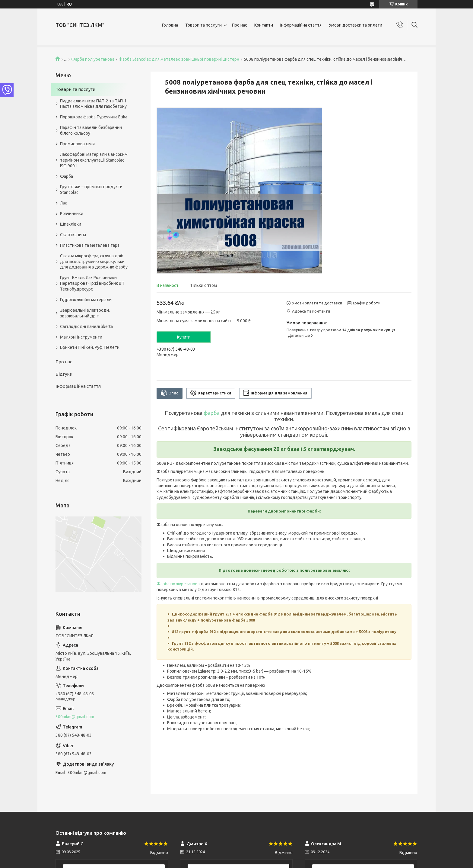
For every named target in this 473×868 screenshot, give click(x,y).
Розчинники (72, 214)
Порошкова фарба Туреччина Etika (94, 117)
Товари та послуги (203, 25)
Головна (170, 25)
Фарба (67, 176)
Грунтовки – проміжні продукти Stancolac (91, 190)
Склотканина (73, 235)
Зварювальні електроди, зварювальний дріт (85, 313)
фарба (212, 413)
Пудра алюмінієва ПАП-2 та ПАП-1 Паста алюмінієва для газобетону (93, 104)
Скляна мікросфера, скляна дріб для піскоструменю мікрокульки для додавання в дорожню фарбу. (94, 262)
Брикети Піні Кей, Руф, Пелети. (90, 347)
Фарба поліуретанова (93, 59)
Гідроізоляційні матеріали (86, 300)
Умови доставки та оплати (356, 25)
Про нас (240, 25)
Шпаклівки (71, 224)
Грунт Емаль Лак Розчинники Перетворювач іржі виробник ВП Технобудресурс (92, 283)
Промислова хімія (77, 144)
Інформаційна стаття (301, 25)
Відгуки (64, 374)
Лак (63, 203)
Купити (184, 337)
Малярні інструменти (81, 337)
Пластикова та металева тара (90, 245)
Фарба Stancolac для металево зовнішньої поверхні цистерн (179, 59)
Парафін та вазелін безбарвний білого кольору (91, 130)
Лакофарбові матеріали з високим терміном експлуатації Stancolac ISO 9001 (94, 160)
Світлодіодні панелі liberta (86, 326)
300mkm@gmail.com (75, 717)
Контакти (264, 25)
